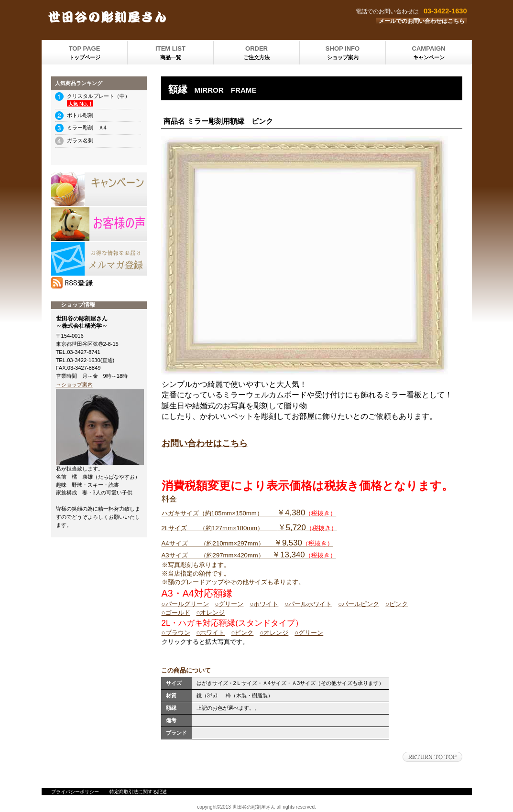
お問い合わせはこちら (205, 443)
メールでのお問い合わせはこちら (422, 21)
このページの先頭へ (432, 757)
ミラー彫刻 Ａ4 (87, 128)
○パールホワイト (308, 604)
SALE (99, 189)
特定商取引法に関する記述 (138, 792)
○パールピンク (359, 604)
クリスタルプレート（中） (98, 96)
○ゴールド (176, 613)
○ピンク (397, 604)
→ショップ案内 (74, 385)
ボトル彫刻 (80, 115)
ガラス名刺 (80, 140)
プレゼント (99, 224)
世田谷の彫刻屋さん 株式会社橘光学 (161, 17)
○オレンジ (211, 613)
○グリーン (229, 604)
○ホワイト (264, 604)
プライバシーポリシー (75, 792)
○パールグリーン (185, 604)
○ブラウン (176, 633)
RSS (99, 283)
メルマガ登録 (99, 259)
